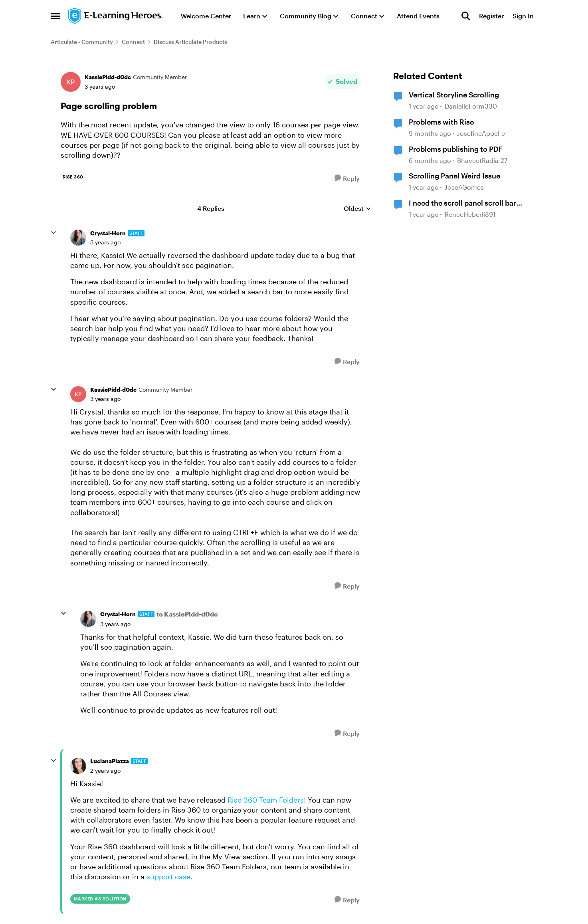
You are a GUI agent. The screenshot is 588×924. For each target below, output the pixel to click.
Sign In (523, 16)
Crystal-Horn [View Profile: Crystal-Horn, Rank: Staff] (108, 233)
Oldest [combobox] (357, 209)
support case (168, 876)
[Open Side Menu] (55, 16)
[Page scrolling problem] (105, 242)
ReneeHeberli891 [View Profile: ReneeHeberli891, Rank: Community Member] (470, 214)
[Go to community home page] (116, 16)
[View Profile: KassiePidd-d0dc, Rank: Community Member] (71, 82)
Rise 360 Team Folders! (267, 800)
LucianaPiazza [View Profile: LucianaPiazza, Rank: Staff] (110, 761)
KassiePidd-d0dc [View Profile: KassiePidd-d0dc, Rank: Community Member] (108, 77)
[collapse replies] (53, 233)
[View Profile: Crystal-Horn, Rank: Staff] (78, 238)
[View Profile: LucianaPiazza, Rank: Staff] (78, 766)
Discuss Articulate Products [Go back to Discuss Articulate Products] (190, 42)
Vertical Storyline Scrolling (454, 95)
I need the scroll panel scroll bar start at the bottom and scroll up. (464, 203)
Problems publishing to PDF (456, 149)
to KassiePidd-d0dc (187, 614)
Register (491, 16)
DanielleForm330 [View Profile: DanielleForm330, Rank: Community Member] (471, 106)
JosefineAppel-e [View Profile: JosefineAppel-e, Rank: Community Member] (481, 133)
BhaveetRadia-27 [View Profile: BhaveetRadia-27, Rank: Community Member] (482, 160)
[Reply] (347, 178)
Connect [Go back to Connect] (133, 42)
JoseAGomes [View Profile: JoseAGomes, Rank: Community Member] (464, 187)
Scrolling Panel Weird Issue (454, 176)
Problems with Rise (441, 122)
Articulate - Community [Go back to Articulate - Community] (82, 42)
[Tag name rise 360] (73, 177)
